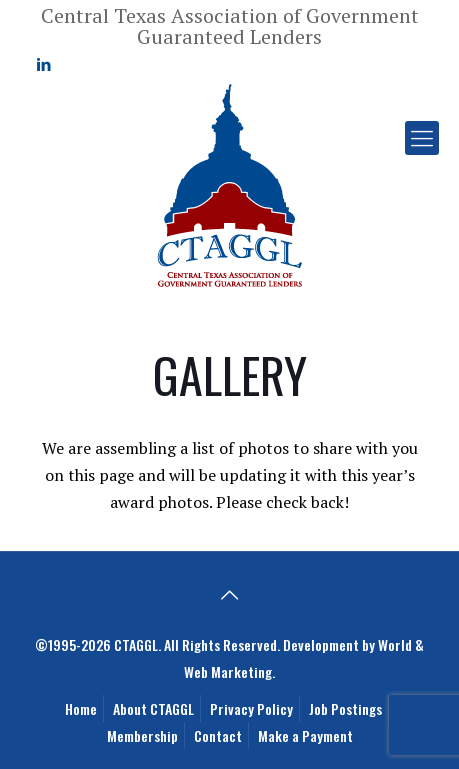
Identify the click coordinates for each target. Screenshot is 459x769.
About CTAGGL (153, 708)
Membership (142, 735)
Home (81, 708)
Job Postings (345, 708)
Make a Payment (305, 735)
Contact (218, 735)
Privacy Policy (251, 708)
